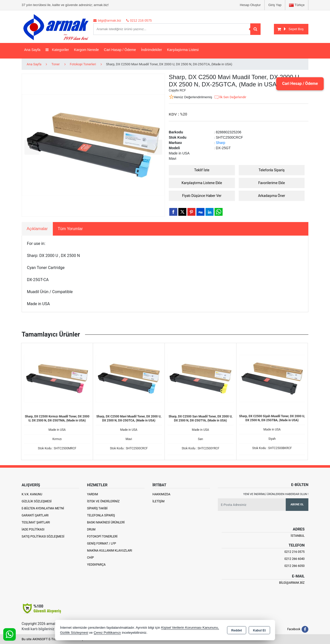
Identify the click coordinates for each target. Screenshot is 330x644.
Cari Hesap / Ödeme (300, 84)
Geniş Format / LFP (101, 544)
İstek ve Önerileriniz (103, 501)
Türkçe (297, 5)
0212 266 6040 (295, 559)
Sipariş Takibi (97, 508)
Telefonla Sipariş (272, 170)
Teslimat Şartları (36, 522)
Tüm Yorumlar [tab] (70, 229)
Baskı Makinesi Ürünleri (106, 522)
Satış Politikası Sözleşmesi (43, 536)
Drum (91, 529)
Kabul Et (259, 630)
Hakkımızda (161, 494)
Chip (90, 558)
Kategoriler (57, 50)
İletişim (158, 501)
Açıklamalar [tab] (37, 229)
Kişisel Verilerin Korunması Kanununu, (190, 628)
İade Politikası (33, 529)
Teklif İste (202, 170)
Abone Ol (297, 504)
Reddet (236, 630)
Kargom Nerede (86, 50)
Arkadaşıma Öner (272, 196)
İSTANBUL (298, 536)
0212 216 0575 (295, 552)
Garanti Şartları (35, 515)
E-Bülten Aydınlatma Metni (43, 508)
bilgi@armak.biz (292, 583)
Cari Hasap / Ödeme (120, 50)
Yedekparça (96, 565)
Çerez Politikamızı (107, 633)
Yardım (93, 494)
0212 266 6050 (295, 566)
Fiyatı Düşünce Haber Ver (202, 196)
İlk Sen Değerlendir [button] (230, 97)
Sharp (220, 143)
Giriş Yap (275, 5)
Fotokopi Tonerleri (102, 536)
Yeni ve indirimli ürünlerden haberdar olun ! (276, 494)
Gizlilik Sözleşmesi (37, 501)
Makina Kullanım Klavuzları (110, 551)
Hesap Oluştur (250, 5)
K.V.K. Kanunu (32, 494)
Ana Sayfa (32, 50)
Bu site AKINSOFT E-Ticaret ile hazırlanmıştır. (54, 639)
